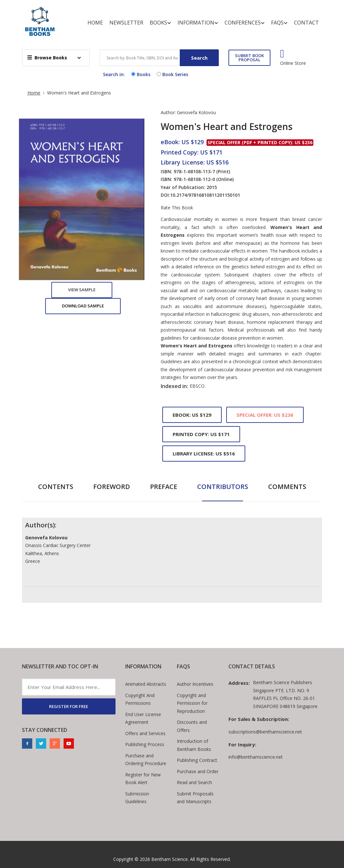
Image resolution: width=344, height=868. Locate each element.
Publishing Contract (197, 760)
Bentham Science (170, 859)
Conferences (245, 23)
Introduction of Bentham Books (194, 745)
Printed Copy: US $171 (201, 434)
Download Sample (83, 306)
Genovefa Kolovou (196, 112)
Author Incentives (195, 684)
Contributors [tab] (223, 487)
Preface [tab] (164, 487)
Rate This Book (177, 208)
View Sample (82, 290)
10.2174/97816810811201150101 (205, 195)
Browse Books (47, 58)
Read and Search (194, 782)
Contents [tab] (56, 487)
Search (199, 58)
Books (160, 23)
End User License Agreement (143, 718)
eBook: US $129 (192, 415)
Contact (306, 23)
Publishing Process (145, 744)
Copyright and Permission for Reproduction (192, 703)
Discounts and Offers (192, 726)
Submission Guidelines (137, 798)
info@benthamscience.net (256, 757)
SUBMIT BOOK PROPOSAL (249, 58)
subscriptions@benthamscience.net (265, 732)
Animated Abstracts (146, 684)
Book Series (172, 74)
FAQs (279, 23)
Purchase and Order (198, 771)
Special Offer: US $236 (265, 415)
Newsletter (126, 23)
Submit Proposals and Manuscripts (195, 798)
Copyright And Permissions (140, 699)
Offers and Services (145, 733)
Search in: (114, 74)
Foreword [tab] (112, 487)
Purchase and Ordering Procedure (146, 760)
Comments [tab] (287, 487)
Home (95, 23)
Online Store (293, 63)
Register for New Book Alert (143, 779)
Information (198, 23)
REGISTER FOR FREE (69, 706)
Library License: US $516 (204, 454)
